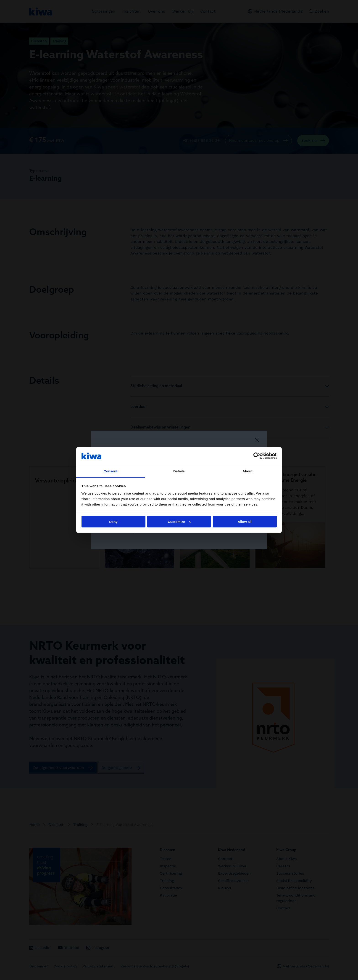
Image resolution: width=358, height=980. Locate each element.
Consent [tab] (111, 471)
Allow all (245, 522)
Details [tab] (179, 471)
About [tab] (247, 471)
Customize (179, 522)
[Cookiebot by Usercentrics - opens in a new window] (257, 456)
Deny (113, 522)
